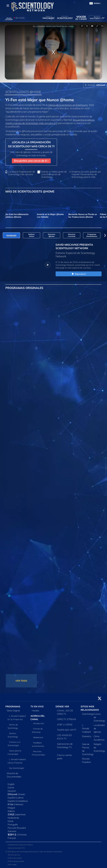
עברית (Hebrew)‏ (15, 804)
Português (13, 824)
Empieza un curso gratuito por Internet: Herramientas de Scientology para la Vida (86, 174)
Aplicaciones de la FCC (16, 848)
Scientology (88, 714)
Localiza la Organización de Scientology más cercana (22, 173)
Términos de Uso (14, 855)
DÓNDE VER (62, 706)
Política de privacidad (16, 861)
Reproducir (79, 274)
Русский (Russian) (17, 828)
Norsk (11, 821)
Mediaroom (38, 737)
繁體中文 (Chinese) (17, 835)
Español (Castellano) (18, 801)
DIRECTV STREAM (66, 719)
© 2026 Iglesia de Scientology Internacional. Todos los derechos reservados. (34, 852)
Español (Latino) (16, 798)
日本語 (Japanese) (17, 814)
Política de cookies (15, 858)
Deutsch (12, 791)
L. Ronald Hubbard (86, 728)
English (11, 784)
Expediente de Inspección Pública (20, 845)
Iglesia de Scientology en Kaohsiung (68, 105)
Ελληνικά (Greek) (16, 794)
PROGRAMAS (13, 706)
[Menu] (8, 6)
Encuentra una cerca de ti (31, 161)
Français (12, 838)
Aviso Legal (12, 864)
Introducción (39, 723)
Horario (36, 711)
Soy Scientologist (17, 768)
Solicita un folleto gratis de (54, 174)
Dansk (11, 788)
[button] (105, 235)
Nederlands (13, 818)
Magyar (11, 808)
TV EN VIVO (37, 706)
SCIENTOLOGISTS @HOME (23, 92)
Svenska (12, 831)
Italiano (11, 811)
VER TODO (21, 681)
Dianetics (87, 736)
